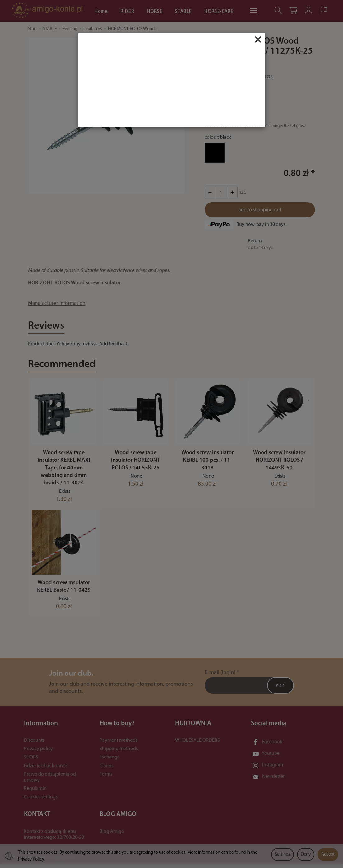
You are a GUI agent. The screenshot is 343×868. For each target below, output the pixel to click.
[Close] (258, 40)
